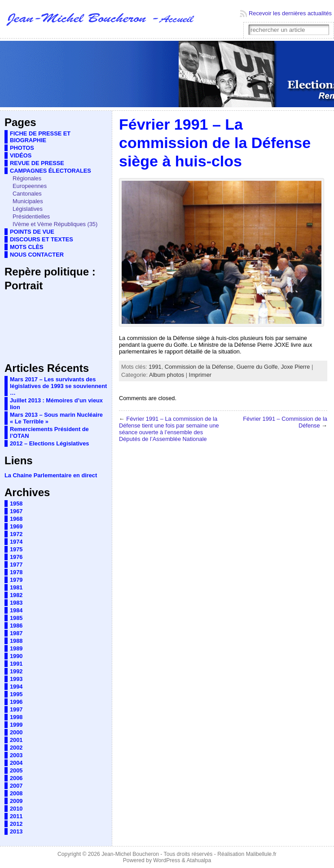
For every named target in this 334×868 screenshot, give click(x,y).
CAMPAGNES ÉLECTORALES (51, 171)
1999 (16, 725)
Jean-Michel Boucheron (130, 854)
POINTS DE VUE (32, 232)
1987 (16, 633)
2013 (16, 831)
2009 (16, 801)
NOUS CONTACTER (37, 255)
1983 (16, 603)
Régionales (27, 178)
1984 (16, 610)
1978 (16, 572)
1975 (16, 549)
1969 (16, 526)
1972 (16, 534)
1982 (16, 595)
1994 (16, 687)
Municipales (28, 201)
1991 (16, 664)
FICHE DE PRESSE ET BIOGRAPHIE (40, 137)
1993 (16, 679)
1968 (16, 519)
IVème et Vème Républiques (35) (55, 224)
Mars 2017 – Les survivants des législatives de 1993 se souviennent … (58, 386)
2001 (16, 740)
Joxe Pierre (296, 367)
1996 (16, 702)
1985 (16, 618)
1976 (16, 557)
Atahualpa (199, 860)
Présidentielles (31, 216)
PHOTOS (22, 148)
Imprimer (200, 375)
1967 (16, 511)
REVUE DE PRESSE (37, 163)
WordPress (167, 860)
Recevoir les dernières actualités (290, 13)
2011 (16, 816)
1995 (16, 694)
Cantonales (27, 194)
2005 (16, 770)
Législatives (28, 209)
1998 (16, 717)
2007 (16, 786)
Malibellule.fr (261, 854)
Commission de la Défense (199, 367)
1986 (16, 626)
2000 (16, 732)
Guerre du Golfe (257, 367)
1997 (16, 709)
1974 (16, 542)
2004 (16, 763)
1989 (16, 648)
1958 (16, 504)
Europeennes (30, 186)
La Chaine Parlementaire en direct (51, 475)
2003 (16, 755)
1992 (16, 671)
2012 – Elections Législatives (49, 443)
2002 (16, 748)
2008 (16, 793)
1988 (16, 641)
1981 (16, 587)
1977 (16, 565)
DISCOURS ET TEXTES (42, 239)
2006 (16, 778)
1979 (16, 580)
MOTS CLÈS (27, 247)
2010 (16, 809)
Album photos (167, 375)
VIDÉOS (21, 155)
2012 (16, 824)
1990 (16, 656)
